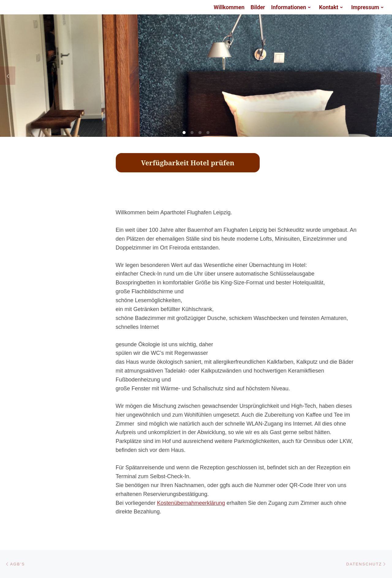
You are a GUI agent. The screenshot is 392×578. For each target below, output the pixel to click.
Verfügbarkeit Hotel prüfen (188, 163)
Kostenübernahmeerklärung (191, 503)
